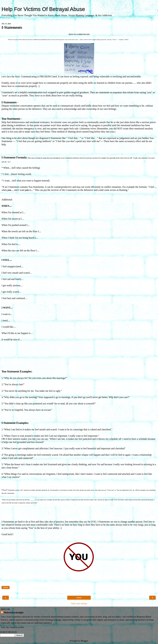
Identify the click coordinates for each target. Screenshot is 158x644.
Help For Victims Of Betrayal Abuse (43, 9)
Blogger (84, 641)
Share (6, 587)
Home (79, 598)
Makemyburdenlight (14, 613)
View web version (79, 604)
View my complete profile (12, 627)
